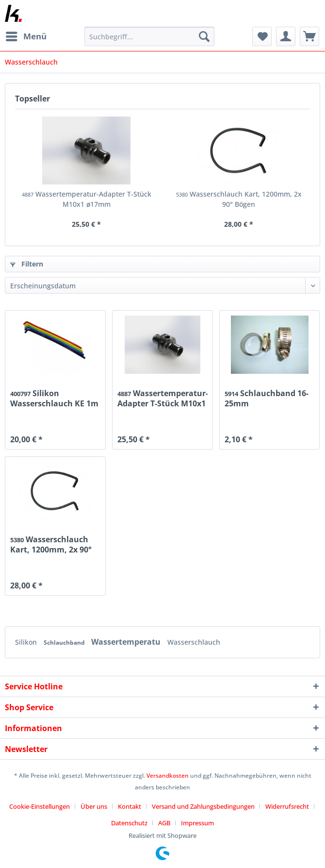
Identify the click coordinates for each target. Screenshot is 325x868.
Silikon (27, 642)
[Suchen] (204, 36)
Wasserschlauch (194, 642)
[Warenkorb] (309, 36)
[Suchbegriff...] (149, 36)
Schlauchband (65, 643)
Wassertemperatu (127, 642)
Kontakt (130, 806)
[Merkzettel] (262, 36)
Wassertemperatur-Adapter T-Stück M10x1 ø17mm (87, 199)
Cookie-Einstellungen (40, 806)
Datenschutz (129, 823)
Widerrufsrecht (287, 806)
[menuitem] (26, 36)
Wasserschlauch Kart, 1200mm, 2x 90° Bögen (239, 199)
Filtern (27, 264)
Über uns (94, 806)
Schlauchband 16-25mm (267, 398)
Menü (26, 35)
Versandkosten (168, 776)
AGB (164, 823)
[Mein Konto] (286, 36)
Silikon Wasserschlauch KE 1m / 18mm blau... (54, 398)
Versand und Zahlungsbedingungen (203, 806)
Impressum (197, 823)
